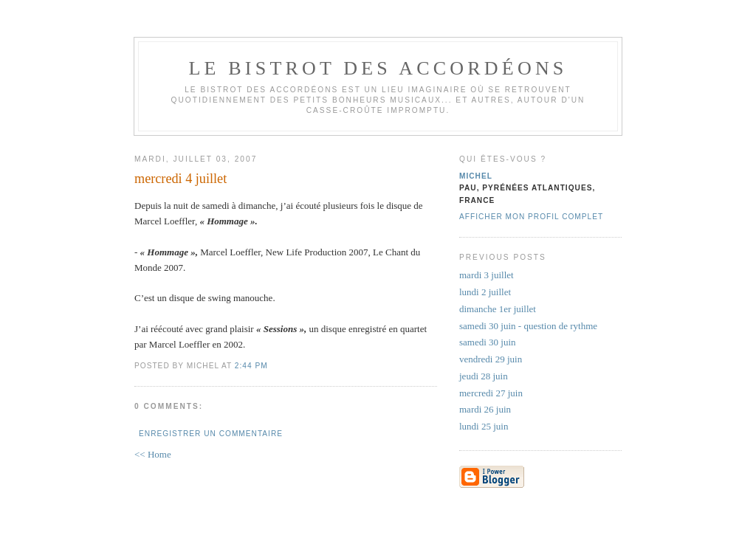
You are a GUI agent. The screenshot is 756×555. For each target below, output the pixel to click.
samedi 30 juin (488, 342)
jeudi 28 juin (484, 376)
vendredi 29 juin (491, 359)
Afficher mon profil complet (531, 217)
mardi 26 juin (485, 409)
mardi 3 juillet (487, 275)
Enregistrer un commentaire (211, 434)
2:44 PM (251, 366)
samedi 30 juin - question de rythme (528, 326)
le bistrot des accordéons (378, 68)
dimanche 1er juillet (498, 309)
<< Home (153, 454)
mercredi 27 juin (491, 393)
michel (476, 176)
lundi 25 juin (484, 426)
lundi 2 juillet (485, 292)
